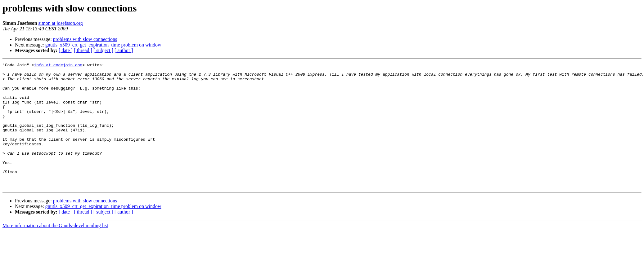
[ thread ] (83, 50)
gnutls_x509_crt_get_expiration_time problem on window (103, 45)
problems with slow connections (85, 39)
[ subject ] (103, 50)
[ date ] (66, 50)
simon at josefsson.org (61, 23)
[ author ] (124, 50)
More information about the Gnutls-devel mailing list (55, 251)
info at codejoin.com (58, 66)
